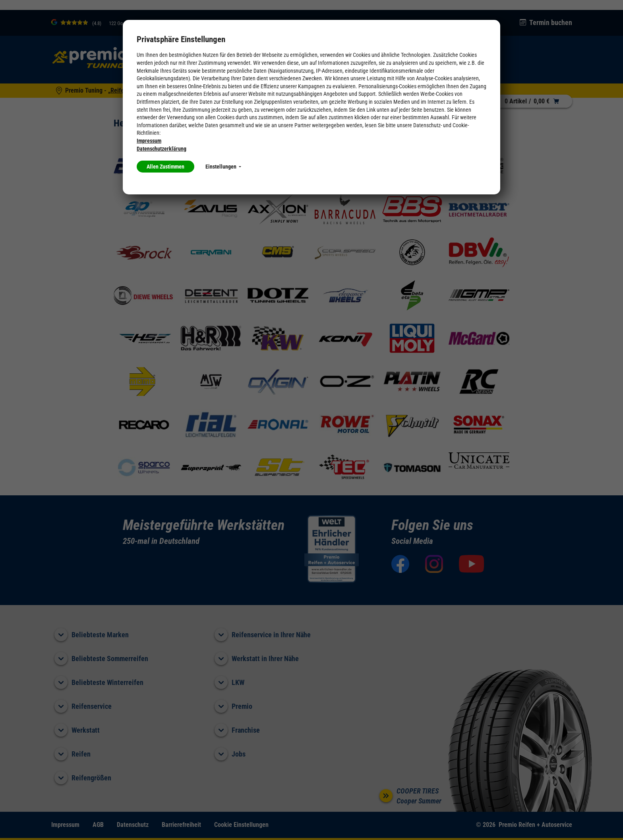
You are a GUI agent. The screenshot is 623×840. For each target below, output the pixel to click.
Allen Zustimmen (165, 167)
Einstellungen (223, 167)
